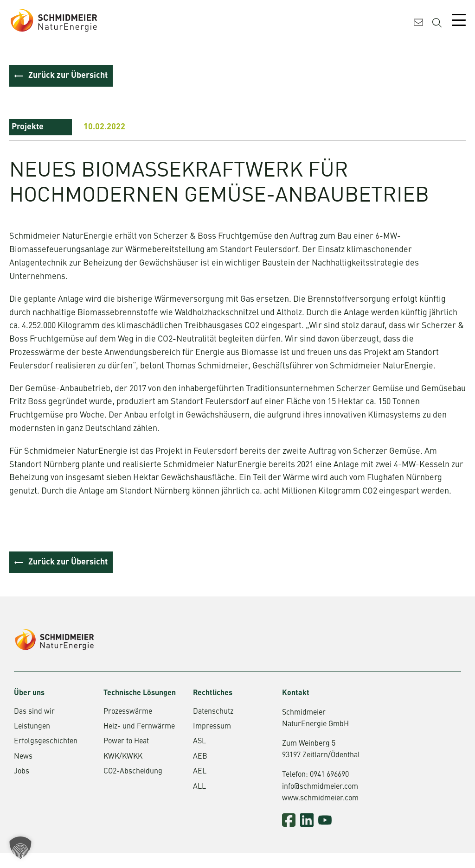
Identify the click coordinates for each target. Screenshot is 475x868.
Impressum (212, 728)
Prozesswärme (128, 712)
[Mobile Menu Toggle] (459, 20)
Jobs (22, 773)
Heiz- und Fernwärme (139, 728)
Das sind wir (34, 712)
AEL (200, 773)
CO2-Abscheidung (133, 773)
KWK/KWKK (123, 757)
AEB (200, 757)
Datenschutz (213, 712)
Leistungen (32, 728)
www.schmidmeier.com (320, 799)
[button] (20, 848)
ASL (199, 742)
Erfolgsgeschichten (46, 742)
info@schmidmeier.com (320, 787)
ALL (199, 787)
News (23, 757)
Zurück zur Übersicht (68, 76)
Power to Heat (126, 742)
